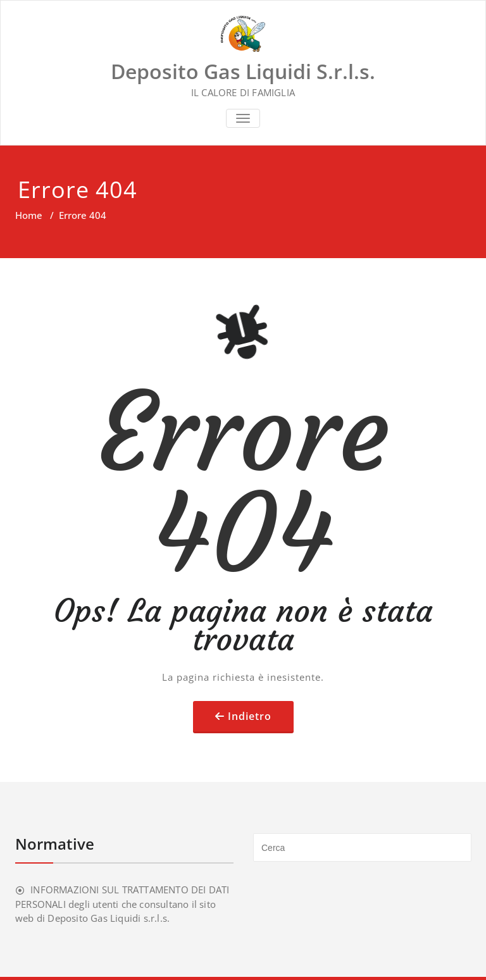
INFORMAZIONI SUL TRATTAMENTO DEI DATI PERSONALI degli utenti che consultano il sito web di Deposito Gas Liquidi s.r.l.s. (122, 904)
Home (29, 215)
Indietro (250, 716)
